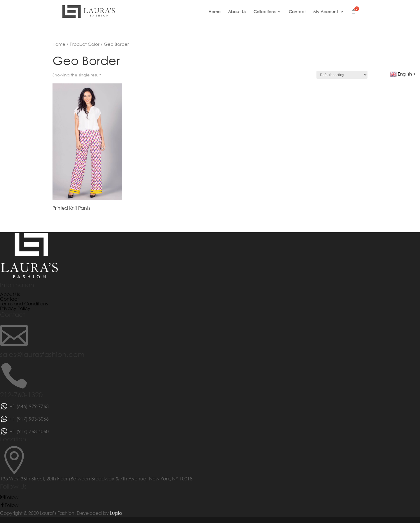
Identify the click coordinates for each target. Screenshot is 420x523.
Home (215, 12)
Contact (297, 12)
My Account (326, 12)
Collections (264, 12)
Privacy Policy (15, 308)
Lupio (116, 513)
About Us (237, 12)
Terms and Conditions (24, 304)
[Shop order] (342, 75)
